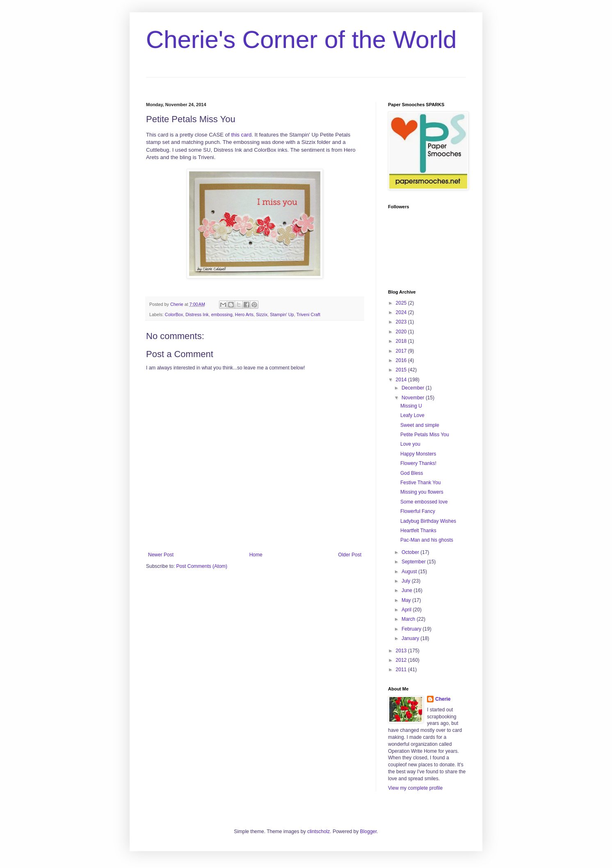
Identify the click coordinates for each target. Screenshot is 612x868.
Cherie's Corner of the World (301, 40)
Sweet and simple (420, 425)
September (414, 562)
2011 (402, 670)
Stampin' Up (282, 314)
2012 (402, 660)
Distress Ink (197, 314)
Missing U (411, 406)
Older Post (350, 555)
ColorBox (174, 314)
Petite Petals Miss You (425, 435)
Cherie (443, 699)
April (407, 610)
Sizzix (262, 314)
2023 (402, 322)
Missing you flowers (422, 492)
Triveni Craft (308, 314)
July (407, 581)
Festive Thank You (421, 483)
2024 (402, 312)
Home (256, 555)
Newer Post (161, 555)
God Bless (412, 473)
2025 (402, 303)
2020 (402, 332)
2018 (402, 341)
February (412, 629)
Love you (410, 444)
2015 (402, 370)
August (410, 572)
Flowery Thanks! (418, 463)
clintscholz (319, 832)
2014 (402, 380)
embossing (222, 314)
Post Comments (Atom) (202, 566)
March (409, 619)
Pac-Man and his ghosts (427, 540)
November (414, 398)
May (407, 600)
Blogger (369, 832)
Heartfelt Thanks (418, 531)
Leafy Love (412, 415)
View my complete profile (415, 788)
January (411, 638)
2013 (402, 651)
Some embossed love (424, 502)
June (408, 590)
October (411, 552)
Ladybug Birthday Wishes (428, 521)
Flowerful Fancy (418, 511)
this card (241, 135)
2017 (402, 351)
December (414, 388)
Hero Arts (244, 314)
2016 (402, 360)
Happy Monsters (418, 454)
